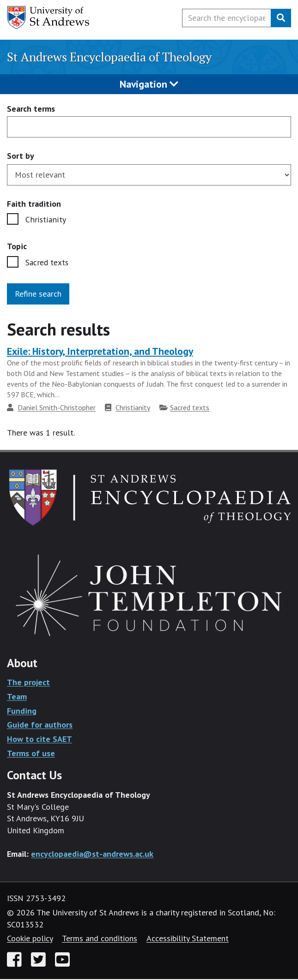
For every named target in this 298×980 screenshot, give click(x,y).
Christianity (45, 220)
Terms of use (31, 754)
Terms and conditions (100, 939)
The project (28, 683)
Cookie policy (30, 939)
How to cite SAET (40, 739)
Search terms (31, 109)
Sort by (21, 156)
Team (17, 697)
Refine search (38, 294)
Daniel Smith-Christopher (57, 408)
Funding (22, 711)
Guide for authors (40, 726)
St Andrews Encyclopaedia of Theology (109, 57)
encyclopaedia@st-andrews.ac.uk (92, 854)
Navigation (149, 84)
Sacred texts (48, 263)
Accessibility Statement (188, 939)
